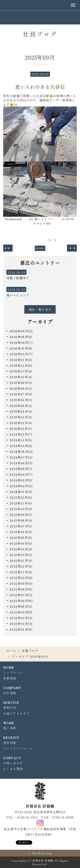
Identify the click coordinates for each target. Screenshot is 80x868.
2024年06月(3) (21, 463)
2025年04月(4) (21, 411)
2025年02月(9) (21, 423)
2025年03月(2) (21, 417)
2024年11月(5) (21, 440)
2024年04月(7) (21, 474)
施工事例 (10, 728)
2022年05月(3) (21, 606)
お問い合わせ (13, 763)
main (40, 248)
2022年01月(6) (21, 629)
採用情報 (10, 743)
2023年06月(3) (21, 532)
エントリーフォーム (18, 748)
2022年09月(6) (21, 583)
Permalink (13, 219)
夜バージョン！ (18, 295)
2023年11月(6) (21, 503)
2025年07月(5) (21, 394)
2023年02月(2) (21, 555)
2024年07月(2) (21, 457)
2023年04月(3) (21, 543)
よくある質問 (13, 769)
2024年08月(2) (21, 452)
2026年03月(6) (21, 348)
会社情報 (10, 693)
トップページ (13, 673)
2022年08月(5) (21, 589)
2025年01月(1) (21, 429)
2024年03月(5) (21, 480)
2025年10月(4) (21, 377)
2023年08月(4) (21, 520)
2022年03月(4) (21, 618)
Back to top (42, 853)
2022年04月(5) (21, 612)
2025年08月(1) (21, 388)
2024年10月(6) (21, 446)
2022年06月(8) (21, 601)
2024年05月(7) (21, 469)
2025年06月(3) (21, 400)
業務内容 (10, 708)
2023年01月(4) (21, 561)
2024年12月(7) (21, 434)
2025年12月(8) (21, 365)
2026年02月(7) (21, 354)
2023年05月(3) (21, 538)
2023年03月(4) (21, 549)
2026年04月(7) (21, 343)
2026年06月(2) (21, 331)
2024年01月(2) (21, 492)
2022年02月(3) (21, 624)
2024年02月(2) (21, 486)
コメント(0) (42, 223)
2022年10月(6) (21, 578)
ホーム (11, 651)
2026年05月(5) (21, 337)
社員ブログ (30, 651)
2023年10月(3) (21, 509)
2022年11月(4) (21, 572)
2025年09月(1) (21, 383)
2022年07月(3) (21, 595)
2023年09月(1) (21, 515)
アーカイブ (40, 321)
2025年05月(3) (21, 406)
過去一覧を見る (40, 309)
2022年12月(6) (21, 566)
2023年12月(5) (21, 497)
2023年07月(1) (21, 526)
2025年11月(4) (21, 371)
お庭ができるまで (16, 713)
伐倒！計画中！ (18, 278)
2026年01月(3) (21, 360)
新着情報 (10, 678)
